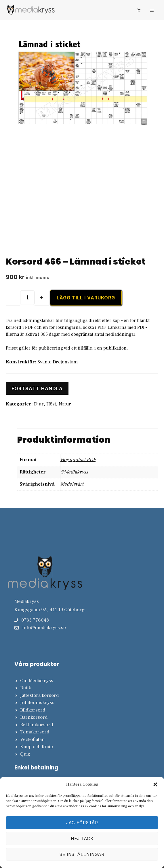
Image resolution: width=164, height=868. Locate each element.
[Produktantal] (27, 298)
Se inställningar (82, 854)
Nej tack (82, 838)
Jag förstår (82, 823)
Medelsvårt (72, 484)
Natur (65, 404)
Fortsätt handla (37, 388)
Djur (39, 404)
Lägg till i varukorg (86, 298)
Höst (51, 404)
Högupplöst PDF (78, 460)
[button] (155, 784)
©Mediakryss (74, 472)
